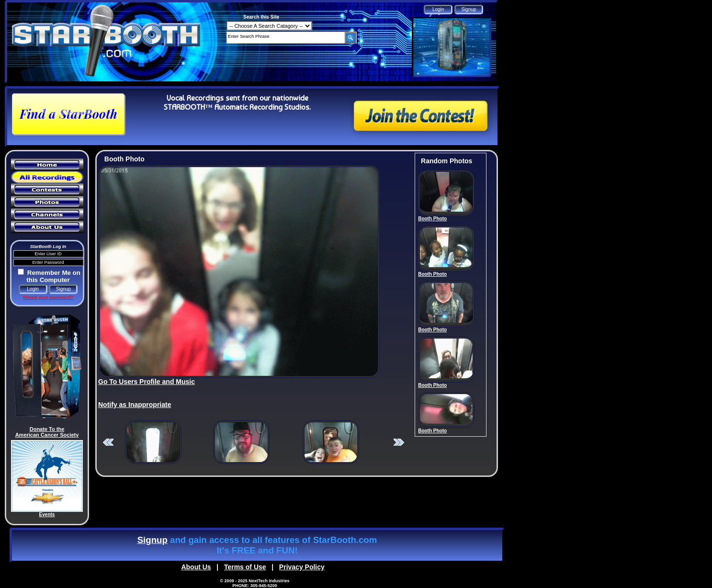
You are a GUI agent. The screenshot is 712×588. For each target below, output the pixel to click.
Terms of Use (245, 567)
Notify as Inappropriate (135, 405)
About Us (196, 567)
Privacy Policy (302, 567)
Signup (153, 540)
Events (47, 514)
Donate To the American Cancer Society (47, 432)
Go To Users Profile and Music (147, 382)
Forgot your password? (48, 297)
